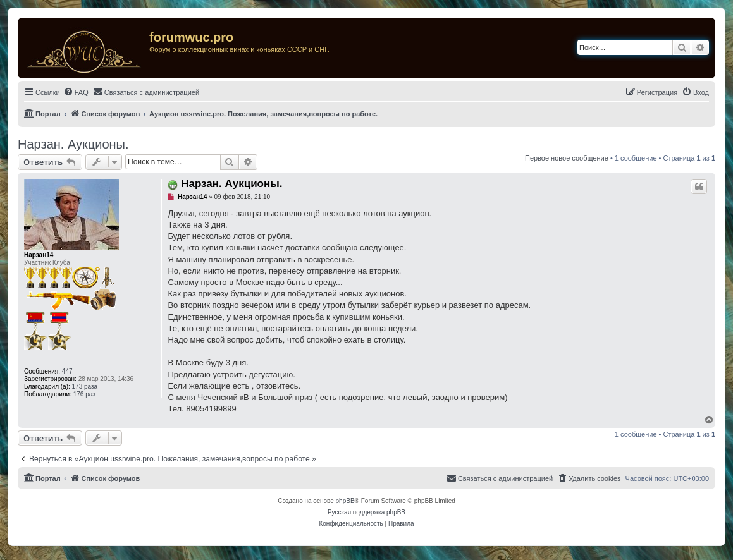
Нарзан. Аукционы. (73, 144)
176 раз (84, 394)
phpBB (345, 501)
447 (67, 371)
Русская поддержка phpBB (366, 512)
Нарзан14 (39, 255)
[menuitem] (76, 92)
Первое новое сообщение (567, 158)
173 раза (85, 387)
